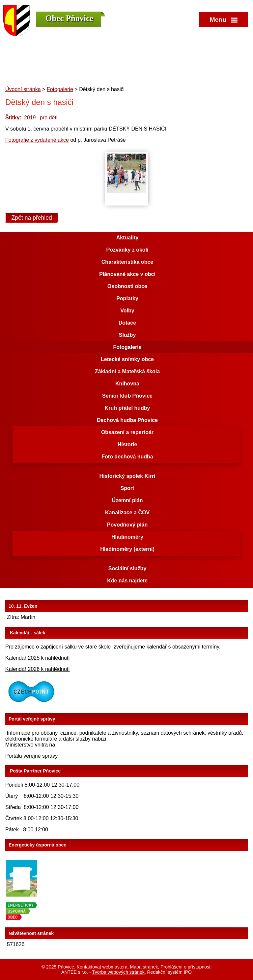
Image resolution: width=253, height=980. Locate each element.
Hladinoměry (127, 537)
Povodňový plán (127, 525)
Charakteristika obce (127, 262)
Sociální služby (127, 568)
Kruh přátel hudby (127, 408)
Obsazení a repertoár (127, 432)
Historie (127, 444)
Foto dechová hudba (127, 457)
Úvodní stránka (23, 89)
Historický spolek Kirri (127, 476)
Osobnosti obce (127, 286)
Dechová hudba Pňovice (127, 420)
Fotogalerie (60, 89)
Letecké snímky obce (127, 359)
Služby (127, 335)
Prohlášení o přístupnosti (186, 967)
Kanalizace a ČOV (127, 513)
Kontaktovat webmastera (102, 967)
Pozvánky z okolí (127, 250)
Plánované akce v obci (127, 274)
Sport (127, 488)
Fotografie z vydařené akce (37, 140)
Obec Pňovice (69, 18)
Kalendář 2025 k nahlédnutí (38, 658)
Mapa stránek (144, 967)
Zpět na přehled (32, 218)
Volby (127, 311)
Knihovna (127, 384)
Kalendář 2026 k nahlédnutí (38, 669)
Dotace (127, 323)
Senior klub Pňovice (127, 396)
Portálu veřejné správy (31, 756)
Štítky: (13, 118)
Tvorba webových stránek (118, 972)
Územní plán (127, 500)
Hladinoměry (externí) (127, 549)
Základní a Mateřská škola (127, 371)
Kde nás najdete (127, 581)
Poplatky (127, 298)
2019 (30, 118)
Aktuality (127, 238)
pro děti (49, 118)
